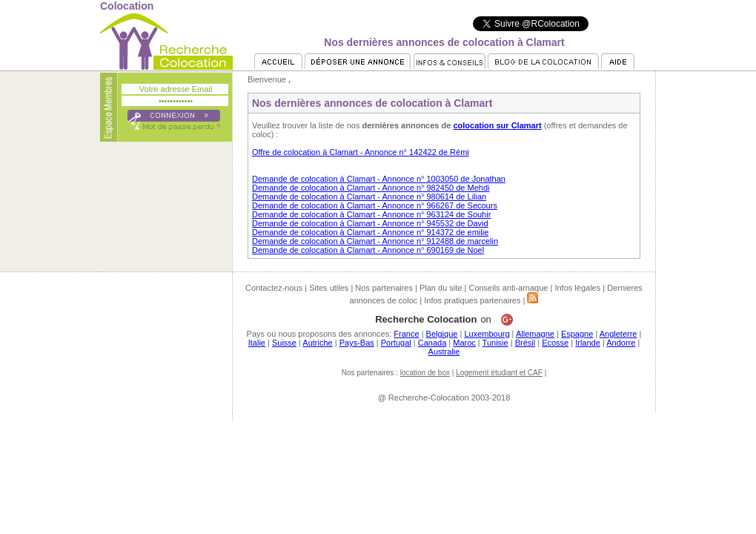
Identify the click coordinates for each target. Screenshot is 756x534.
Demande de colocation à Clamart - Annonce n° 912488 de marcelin (375, 241)
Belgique (442, 334)
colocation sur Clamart (497, 125)
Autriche (317, 343)
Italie (257, 343)
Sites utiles (329, 288)
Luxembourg (487, 334)
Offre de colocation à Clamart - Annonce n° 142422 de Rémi (361, 152)
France (406, 334)
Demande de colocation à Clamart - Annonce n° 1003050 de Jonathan (379, 179)
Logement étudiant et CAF (499, 373)
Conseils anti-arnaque (508, 288)
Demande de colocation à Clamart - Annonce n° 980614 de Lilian (369, 197)
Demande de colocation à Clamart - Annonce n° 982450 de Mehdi (371, 188)
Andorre (621, 343)
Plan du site (441, 288)
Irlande (588, 343)
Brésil (525, 343)
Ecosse (555, 343)
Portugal (396, 343)
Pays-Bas (357, 343)
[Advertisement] (378, 455)
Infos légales (577, 288)
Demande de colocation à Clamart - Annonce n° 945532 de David (370, 223)
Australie (444, 352)
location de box (425, 373)
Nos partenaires (384, 288)
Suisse (284, 343)
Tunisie (495, 343)
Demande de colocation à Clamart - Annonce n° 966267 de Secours (375, 205)
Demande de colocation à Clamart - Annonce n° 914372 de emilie (370, 232)
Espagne (577, 334)
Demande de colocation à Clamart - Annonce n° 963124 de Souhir (371, 214)
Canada (432, 343)
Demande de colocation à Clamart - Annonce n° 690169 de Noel (368, 250)
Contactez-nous (274, 288)
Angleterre (619, 334)
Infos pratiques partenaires (472, 300)
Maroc (464, 343)
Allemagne (535, 334)
